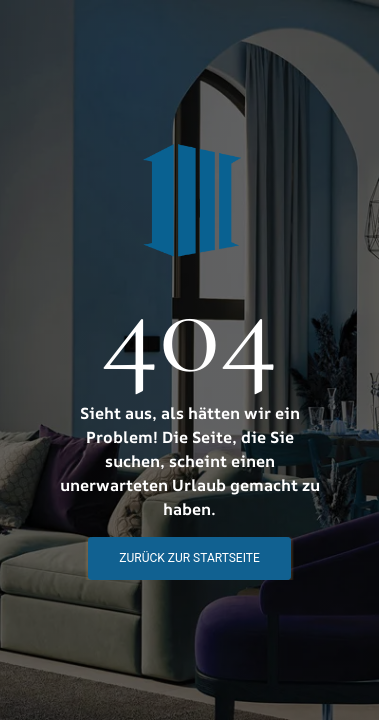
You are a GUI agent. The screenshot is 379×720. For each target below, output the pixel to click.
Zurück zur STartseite (189, 558)
